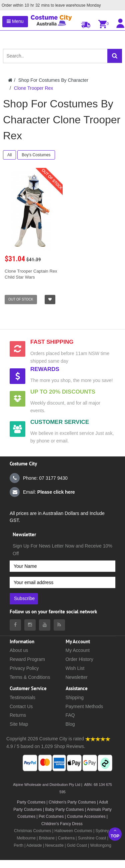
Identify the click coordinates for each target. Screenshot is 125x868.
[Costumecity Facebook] (15, 625)
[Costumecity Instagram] (30, 625)
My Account (78, 650)
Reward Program (27, 659)
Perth (18, 845)
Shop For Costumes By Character (53, 80)
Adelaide (34, 845)
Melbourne (26, 838)
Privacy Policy (24, 668)
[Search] (115, 56)
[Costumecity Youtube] (45, 625)
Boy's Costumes (36, 155)
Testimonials (22, 697)
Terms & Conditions (30, 677)
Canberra (66, 838)
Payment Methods (84, 706)
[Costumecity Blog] (59, 625)
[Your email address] (62, 582)
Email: (42, 492)
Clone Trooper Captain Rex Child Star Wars (31, 274)
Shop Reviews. (69, 746)
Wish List (75, 668)
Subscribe (24, 598)
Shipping (75, 697)
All (9, 155)
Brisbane (47, 838)
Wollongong (101, 845)
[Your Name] (62, 566)
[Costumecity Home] (10, 80)
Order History (79, 659)
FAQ (70, 715)
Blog (70, 724)
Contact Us (21, 706)
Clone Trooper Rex (34, 88)
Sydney (102, 831)
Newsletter (77, 677)
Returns (18, 715)
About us (19, 650)
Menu (15, 21)
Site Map (19, 724)
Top (115, 833)
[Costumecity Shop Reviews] (98, 739)
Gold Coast (77, 845)
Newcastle (55, 845)
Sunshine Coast (92, 838)
